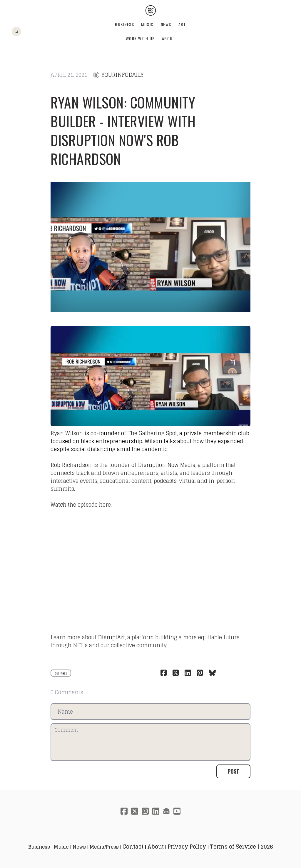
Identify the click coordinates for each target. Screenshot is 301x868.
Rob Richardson (71, 465)
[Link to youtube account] (177, 811)
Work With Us (140, 38)
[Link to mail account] (166, 811)
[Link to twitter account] (135, 811)
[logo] (151, 10)
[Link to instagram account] (145, 811)
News (166, 24)
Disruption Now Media (167, 465)
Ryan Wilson (67, 433)
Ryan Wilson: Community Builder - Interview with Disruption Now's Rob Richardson (123, 130)
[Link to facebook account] (124, 811)
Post (233, 771)
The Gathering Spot (152, 433)
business (61, 673)
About (169, 38)
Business (124, 24)
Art (182, 24)
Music (147, 24)
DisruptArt (111, 637)
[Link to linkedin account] (156, 811)
